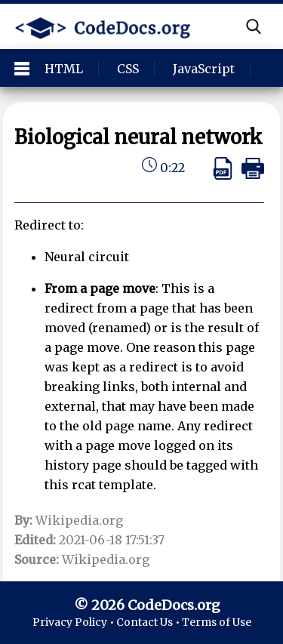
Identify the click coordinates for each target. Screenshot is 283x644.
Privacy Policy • (74, 622)
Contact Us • (149, 622)
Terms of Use (217, 622)
